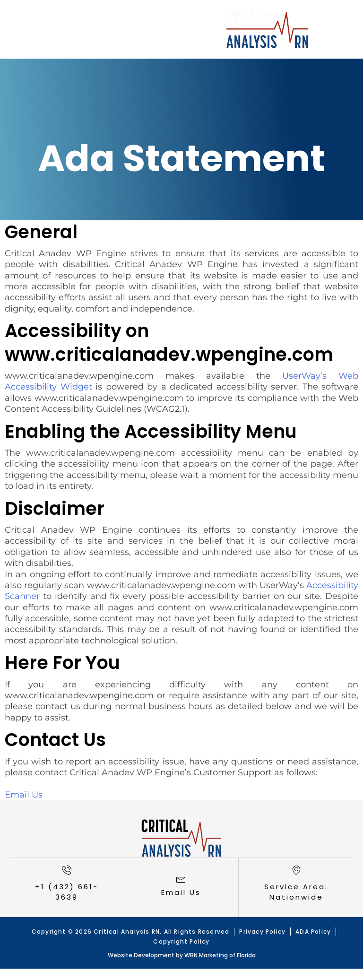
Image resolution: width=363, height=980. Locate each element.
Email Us (24, 795)
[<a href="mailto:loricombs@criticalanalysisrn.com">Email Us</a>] (181, 879)
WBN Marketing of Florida (220, 955)
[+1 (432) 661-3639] (67, 870)
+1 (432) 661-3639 (67, 892)
